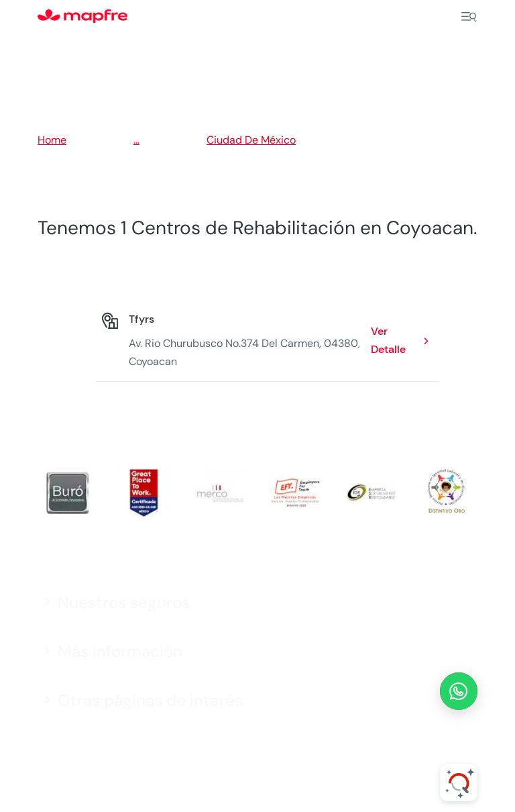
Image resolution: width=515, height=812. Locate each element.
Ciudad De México (251, 140)
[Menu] (469, 17)
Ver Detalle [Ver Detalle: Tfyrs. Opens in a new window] (388, 340)
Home (52, 140)
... (136, 140)
